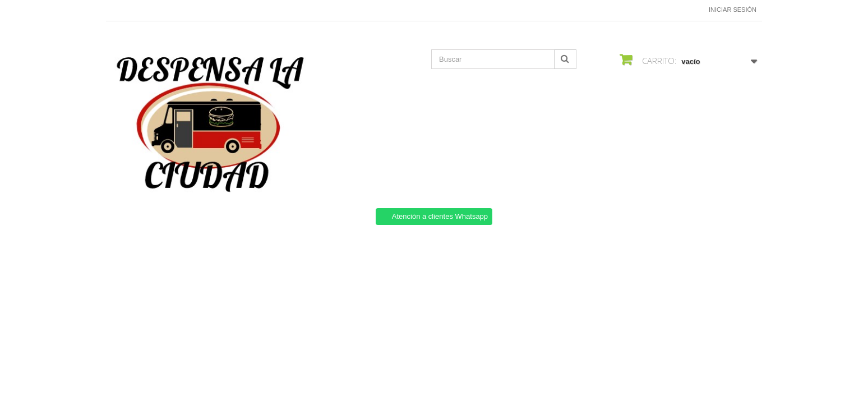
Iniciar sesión (733, 10)
